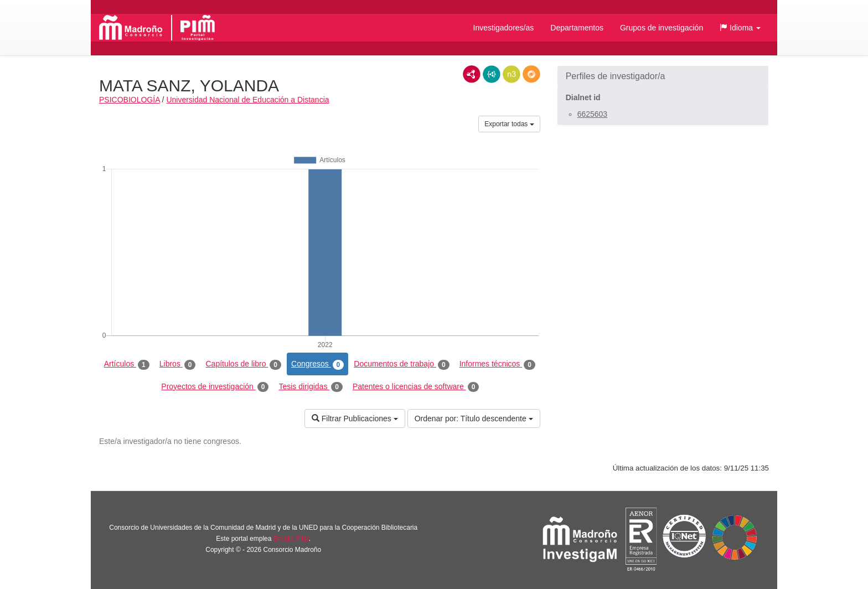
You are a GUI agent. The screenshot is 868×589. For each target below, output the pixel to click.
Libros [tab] (178, 364)
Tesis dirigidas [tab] (311, 387)
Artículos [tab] (127, 364)
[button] (740, 28)
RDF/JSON (531, 74)
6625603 (593, 114)
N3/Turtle (512, 74)
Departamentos (577, 28)
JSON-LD (492, 74)
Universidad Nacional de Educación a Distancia (247, 100)
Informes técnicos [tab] (497, 364)
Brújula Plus (291, 539)
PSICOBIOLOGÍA (130, 100)
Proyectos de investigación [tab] (215, 387)
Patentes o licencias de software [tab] (416, 387)
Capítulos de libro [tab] (243, 364)
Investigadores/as (504, 28)
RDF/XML (472, 74)
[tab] (663, 76)
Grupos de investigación (662, 28)
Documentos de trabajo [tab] (401, 364)
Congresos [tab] (317, 364)
